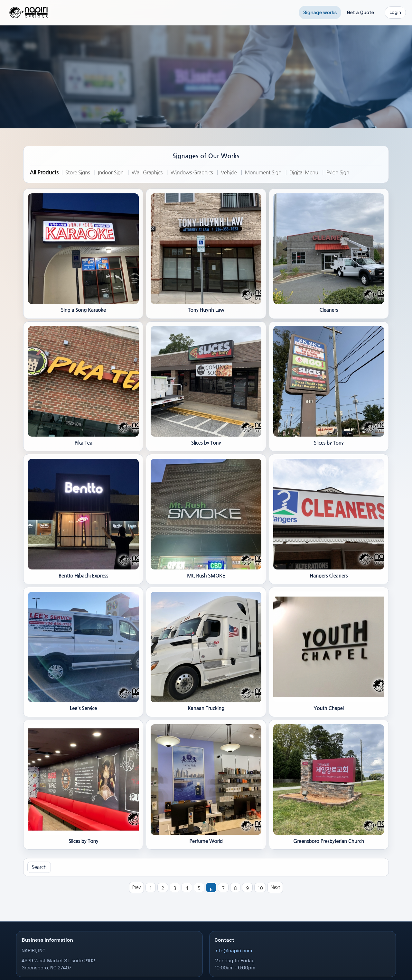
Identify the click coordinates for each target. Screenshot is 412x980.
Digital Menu (304, 172)
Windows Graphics (192, 172)
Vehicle (229, 172)
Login (395, 12)
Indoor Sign (111, 172)
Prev (136, 887)
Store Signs (78, 172)
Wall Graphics (147, 172)
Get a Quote (361, 12)
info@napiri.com (234, 951)
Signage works (320, 12)
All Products (44, 172)
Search (39, 867)
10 (260, 888)
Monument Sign (263, 172)
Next (275, 887)
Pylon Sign (337, 172)
